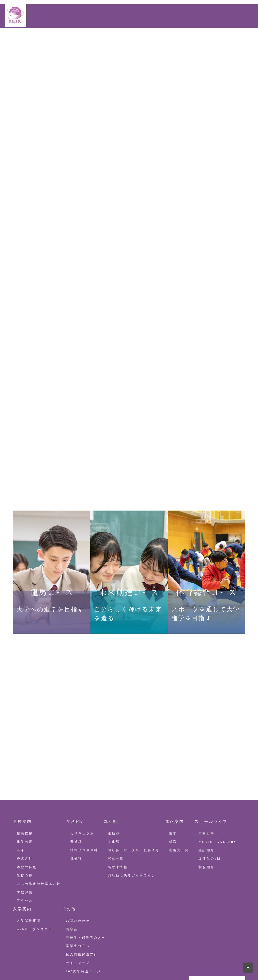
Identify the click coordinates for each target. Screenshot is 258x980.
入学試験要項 (29, 876)
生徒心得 (25, 831)
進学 (173, 789)
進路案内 (104, 40)
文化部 (114, 797)
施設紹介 (206, 806)
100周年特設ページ (203, 40)
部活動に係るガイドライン (132, 831)
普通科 (76, 797)
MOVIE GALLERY (218, 797)
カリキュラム (82, 789)
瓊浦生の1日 (210, 814)
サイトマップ (78, 918)
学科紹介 (59, 40)
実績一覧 (116, 814)
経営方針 (25, 814)
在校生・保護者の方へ (86, 893)
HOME (13, 40)
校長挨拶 (25, 789)
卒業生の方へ (78, 901)
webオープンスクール (37, 885)
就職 (173, 797)
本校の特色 (27, 822)
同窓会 (72, 885)
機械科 (76, 814)
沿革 (21, 806)
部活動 (81, 40)
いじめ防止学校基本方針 (39, 839)
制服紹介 (206, 822)
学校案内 (34, 40)
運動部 (114, 789)
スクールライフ (135, 40)
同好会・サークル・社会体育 (134, 806)
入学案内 (167, 40)
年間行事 (206, 789)
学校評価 (25, 848)
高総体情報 (118, 822)
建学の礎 (25, 797)
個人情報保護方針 (82, 910)
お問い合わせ (19, 53)
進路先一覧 (179, 806)
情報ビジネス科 (84, 806)
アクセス (25, 856)
